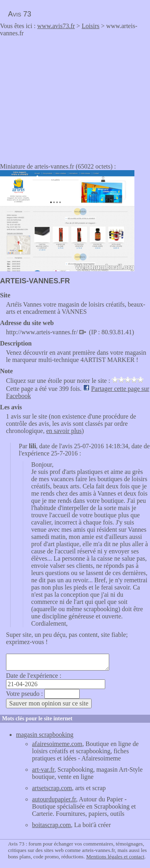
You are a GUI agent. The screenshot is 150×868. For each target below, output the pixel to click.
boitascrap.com (51, 825)
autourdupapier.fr (54, 799)
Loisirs (90, 26)
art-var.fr (43, 769)
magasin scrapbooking (45, 735)
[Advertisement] (67, 97)
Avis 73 (20, 14)
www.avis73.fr (56, 26)
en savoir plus (64, 431)
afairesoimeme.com (57, 744)
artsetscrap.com (52, 788)
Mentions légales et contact (115, 857)
